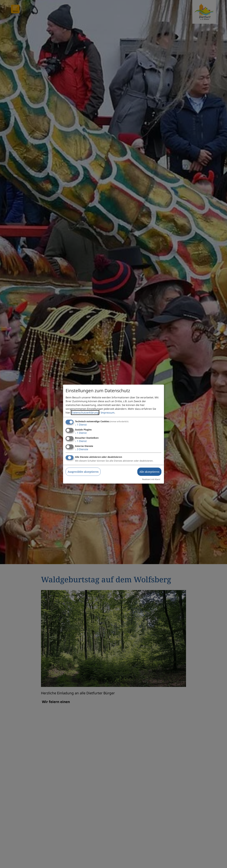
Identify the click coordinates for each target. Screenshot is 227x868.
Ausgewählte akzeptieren (83, 472)
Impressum (108, 413)
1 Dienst (81, 425)
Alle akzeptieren (149, 472)
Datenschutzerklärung (85, 413)
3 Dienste (82, 449)
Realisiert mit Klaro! (151, 479)
